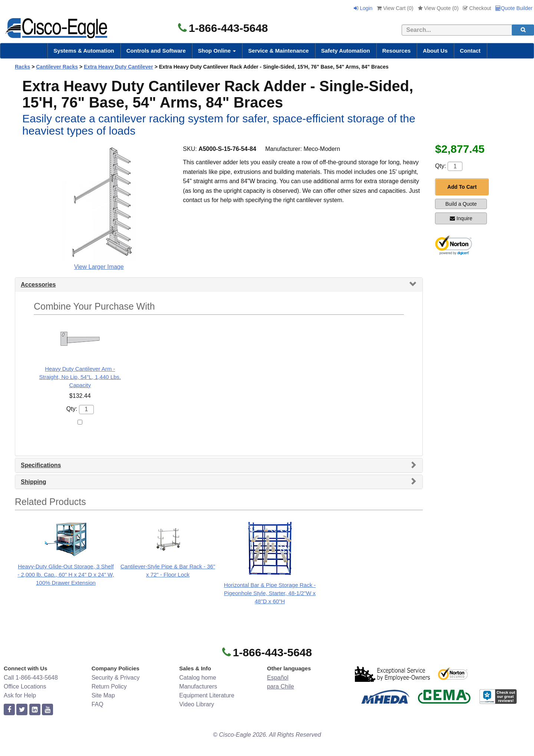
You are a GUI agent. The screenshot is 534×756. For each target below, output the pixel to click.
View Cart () (395, 8)
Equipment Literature (207, 695)
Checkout (477, 8)
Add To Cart (462, 187)
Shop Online (217, 51)
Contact (470, 51)
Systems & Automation (84, 51)
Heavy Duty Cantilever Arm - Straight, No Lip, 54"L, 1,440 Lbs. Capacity (80, 377)
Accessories (38, 285)
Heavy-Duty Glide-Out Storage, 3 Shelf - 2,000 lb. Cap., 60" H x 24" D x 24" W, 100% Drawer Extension (66, 575)
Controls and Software (156, 51)
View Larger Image (99, 267)
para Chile (281, 686)
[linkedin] (35, 710)
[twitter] (22, 710)
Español (278, 678)
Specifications (41, 465)
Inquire (461, 218)
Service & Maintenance (278, 51)
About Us (435, 51)
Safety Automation (346, 51)
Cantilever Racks (57, 67)
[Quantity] (455, 166)
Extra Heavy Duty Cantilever (118, 67)
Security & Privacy (116, 678)
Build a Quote (461, 204)
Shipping (33, 482)
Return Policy (109, 686)
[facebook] (9, 710)
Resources (397, 51)
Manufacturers (198, 686)
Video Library (197, 704)
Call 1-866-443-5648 (31, 678)
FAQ (98, 704)
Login (363, 8)
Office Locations (25, 686)
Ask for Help (20, 695)
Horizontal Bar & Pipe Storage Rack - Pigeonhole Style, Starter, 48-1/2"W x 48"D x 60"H (270, 593)
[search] (523, 30)
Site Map (103, 695)
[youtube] (47, 710)
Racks (22, 67)
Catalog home (198, 678)
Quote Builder (514, 8)
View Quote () (438, 8)
